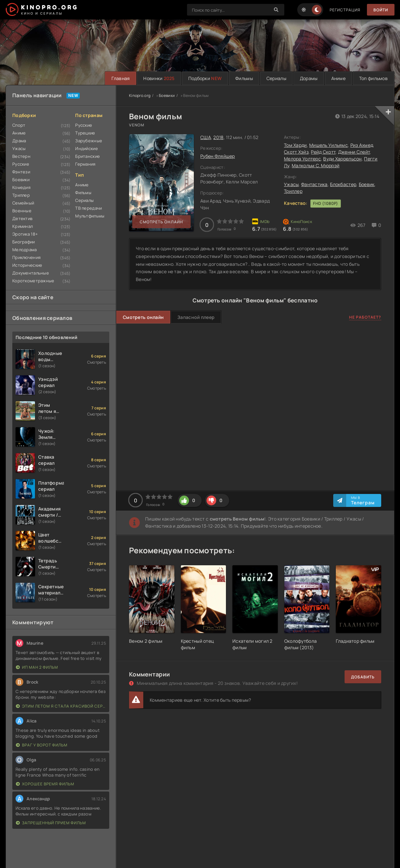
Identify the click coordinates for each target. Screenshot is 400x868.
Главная (121, 78)
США (206, 137)
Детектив (22, 218)
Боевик (367, 184)
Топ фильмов (373, 78)
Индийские (87, 148)
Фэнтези (21, 172)
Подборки (205, 78)
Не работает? (365, 317)
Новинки (159, 78)
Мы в (363, 500)
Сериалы (276, 78)
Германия (85, 164)
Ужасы (19, 148)
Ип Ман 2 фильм (37, 667)
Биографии (24, 242)
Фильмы (244, 78)
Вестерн (21, 156)
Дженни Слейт (354, 152)
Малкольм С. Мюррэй (316, 165)
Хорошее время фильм (45, 784)
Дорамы (309, 78)
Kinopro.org (140, 95)
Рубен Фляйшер (218, 156)
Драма (19, 141)
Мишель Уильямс (329, 145)
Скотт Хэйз (296, 152)
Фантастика (314, 184)
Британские (88, 156)
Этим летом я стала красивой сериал (61, 706)
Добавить (363, 677)
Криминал (23, 226)
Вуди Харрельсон (342, 159)
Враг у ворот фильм (42, 745)
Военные (22, 211)
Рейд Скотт (323, 152)
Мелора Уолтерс (302, 159)
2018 (218, 137)
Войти (381, 10)
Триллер (21, 195)
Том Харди (295, 145)
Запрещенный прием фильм (51, 823)
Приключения (26, 257)
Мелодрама (25, 250)
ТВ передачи (88, 208)
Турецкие (85, 133)
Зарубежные (89, 141)
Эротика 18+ (25, 234)
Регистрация (345, 10)
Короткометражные (33, 281)
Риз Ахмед (362, 145)
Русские (21, 164)
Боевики (21, 180)
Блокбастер (343, 184)
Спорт (19, 125)
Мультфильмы (90, 216)
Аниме (338, 78)
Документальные (31, 273)
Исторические (27, 265)
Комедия (21, 187)
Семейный (23, 203)
